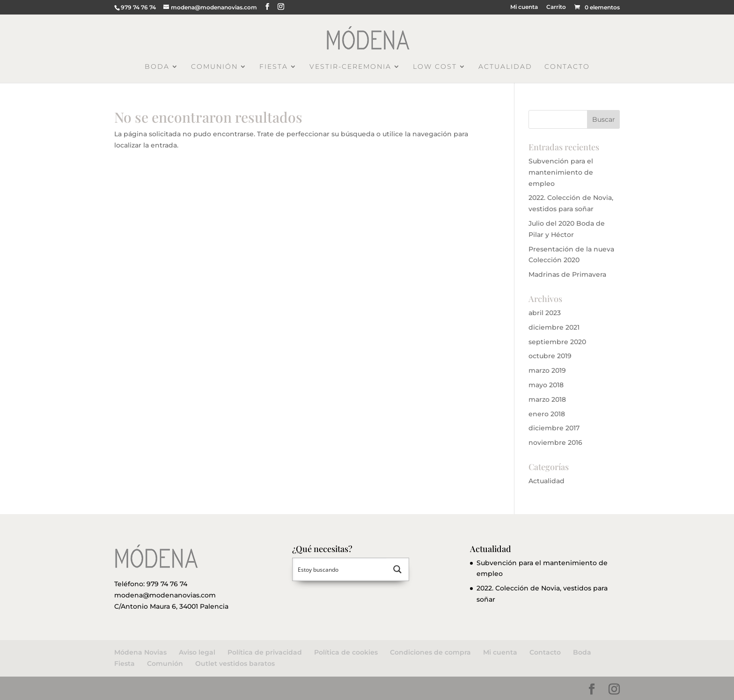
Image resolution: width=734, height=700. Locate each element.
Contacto (567, 67)
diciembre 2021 (554, 327)
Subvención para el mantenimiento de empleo (561, 172)
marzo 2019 (547, 370)
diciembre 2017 (554, 428)
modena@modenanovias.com (165, 595)
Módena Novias (140, 652)
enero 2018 (547, 414)
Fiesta (274, 67)
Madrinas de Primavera (567, 274)
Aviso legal (197, 652)
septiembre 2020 (557, 342)
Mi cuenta (524, 7)
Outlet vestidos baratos (235, 663)
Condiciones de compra (430, 652)
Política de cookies (346, 652)
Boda (157, 67)
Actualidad (505, 67)
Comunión (214, 67)
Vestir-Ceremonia (350, 67)
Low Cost (435, 67)
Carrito (556, 7)
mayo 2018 (546, 385)
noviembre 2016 (555, 442)
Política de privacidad (265, 652)
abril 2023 (545, 313)
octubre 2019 (550, 356)
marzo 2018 (547, 399)
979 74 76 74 (167, 584)
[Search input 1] (340, 569)
